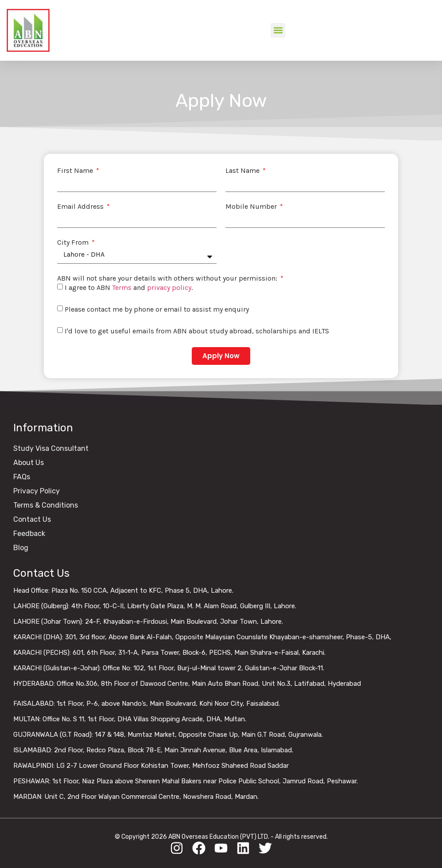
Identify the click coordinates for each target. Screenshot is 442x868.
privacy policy (169, 287)
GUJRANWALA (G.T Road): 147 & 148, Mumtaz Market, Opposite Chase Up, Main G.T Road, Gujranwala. (168, 735)
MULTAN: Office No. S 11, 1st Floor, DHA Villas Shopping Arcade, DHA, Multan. (130, 719)
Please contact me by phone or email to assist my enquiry (157, 309)
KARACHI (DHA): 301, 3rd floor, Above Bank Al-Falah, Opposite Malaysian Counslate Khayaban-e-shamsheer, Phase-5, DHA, (202, 637)
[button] (278, 30)
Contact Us (32, 519)
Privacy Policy (37, 491)
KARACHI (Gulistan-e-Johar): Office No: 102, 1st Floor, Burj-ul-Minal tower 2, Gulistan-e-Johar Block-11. (169, 668)
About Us (29, 463)
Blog (21, 548)
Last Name (243, 171)
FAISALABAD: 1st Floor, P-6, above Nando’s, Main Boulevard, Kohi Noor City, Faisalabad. (147, 704)
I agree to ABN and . (129, 287)
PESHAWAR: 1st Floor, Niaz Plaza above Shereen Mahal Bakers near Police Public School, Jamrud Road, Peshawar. (186, 781)
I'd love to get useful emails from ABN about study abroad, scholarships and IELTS (197, 331)
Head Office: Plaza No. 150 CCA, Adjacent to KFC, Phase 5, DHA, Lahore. (123, 590)
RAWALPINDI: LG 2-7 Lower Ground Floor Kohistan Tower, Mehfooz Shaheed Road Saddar (151, 766)
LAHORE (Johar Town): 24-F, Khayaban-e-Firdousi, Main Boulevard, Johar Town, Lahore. (148, 622)
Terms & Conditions (46, 505)
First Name (76, 171)
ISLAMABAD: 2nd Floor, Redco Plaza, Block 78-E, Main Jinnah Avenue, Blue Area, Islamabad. (153, 750)
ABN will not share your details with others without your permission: (168, 278)
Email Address (81, 207)
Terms (122, 287)
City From (74, 242)
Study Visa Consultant (51, 448)
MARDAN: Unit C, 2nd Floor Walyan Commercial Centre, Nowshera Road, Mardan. (136, 797)
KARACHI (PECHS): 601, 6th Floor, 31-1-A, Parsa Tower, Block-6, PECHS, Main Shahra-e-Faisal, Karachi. (169, 653)
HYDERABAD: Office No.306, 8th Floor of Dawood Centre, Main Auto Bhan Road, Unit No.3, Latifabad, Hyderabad (187, 684)
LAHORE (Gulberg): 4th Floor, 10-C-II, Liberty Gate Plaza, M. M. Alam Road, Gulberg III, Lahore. (155, 606)
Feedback (29, 534)
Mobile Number (252, 207)
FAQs (22, 477)
